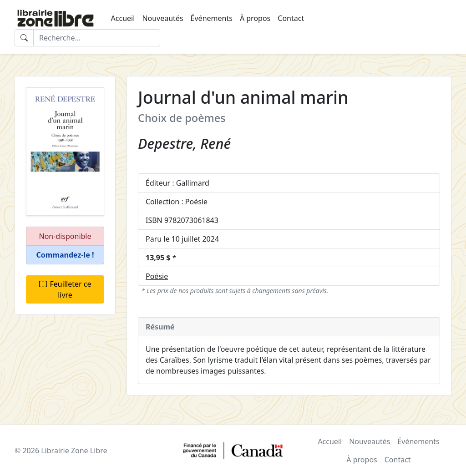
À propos (255, 18)
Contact (291, 18)
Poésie (157, 276)
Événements (212, 18)
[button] (65, 255)
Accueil (123, 18)
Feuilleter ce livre (65, 289)
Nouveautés (162, 18)
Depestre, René (184, 143)
